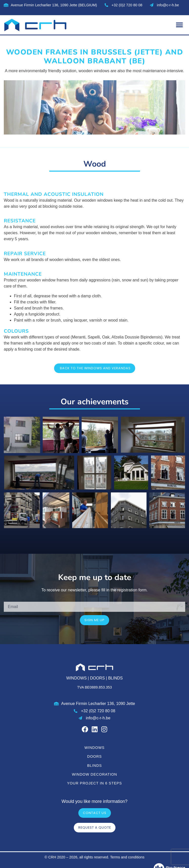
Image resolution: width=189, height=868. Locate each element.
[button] (180, 25)
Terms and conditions (127, 857)
